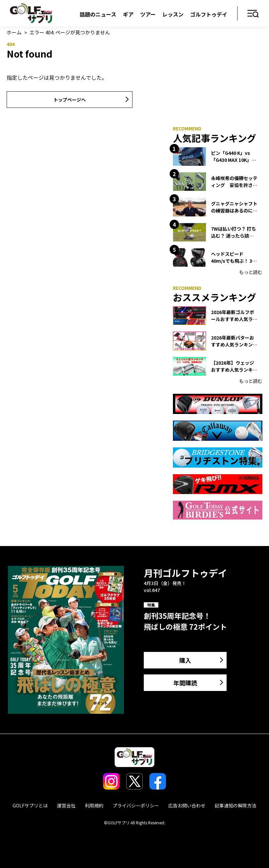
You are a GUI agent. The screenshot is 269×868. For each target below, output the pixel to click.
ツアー (148, 14)
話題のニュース (98, 14)
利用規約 (94, 805)
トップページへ (70, 100)
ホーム (14, 32)
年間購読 (185, 683)
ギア (128, 14)
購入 (185, 660)
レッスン (173, 14)
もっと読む (251, 272)
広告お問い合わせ (187, 805)
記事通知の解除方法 (236, 805)
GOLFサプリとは (30, 805)
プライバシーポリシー (136, 805)
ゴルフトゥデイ (209, 14)
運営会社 (66, 805)
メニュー (253, 14)
